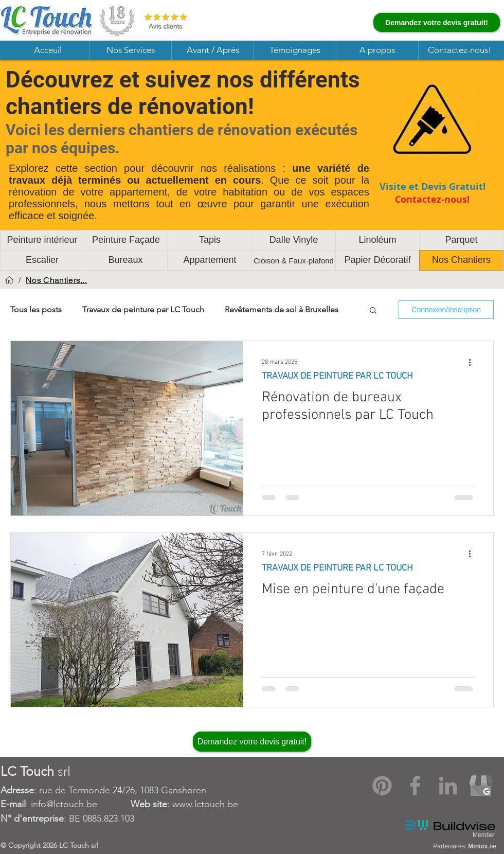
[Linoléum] (377, 240)
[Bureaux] (125, 260)
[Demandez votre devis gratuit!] (437, 22)
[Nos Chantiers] (461, 260)
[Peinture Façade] (126, 240)
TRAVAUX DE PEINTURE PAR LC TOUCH (337, 376)
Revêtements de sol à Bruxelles (282, 309)
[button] (130, 50)
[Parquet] (461, 240)
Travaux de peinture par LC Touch (143, 309)
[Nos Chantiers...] (56, 280)
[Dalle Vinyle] (294, 240)
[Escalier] (42, 260)
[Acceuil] (9, 280)
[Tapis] (210, 240)
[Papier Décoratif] (377, 260)
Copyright (25, 845)
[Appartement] (210, 260)
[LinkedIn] (448, 786)
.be (482, 846)
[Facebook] (415, 786)
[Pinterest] (382, 786)
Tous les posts (36, 309)
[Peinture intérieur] (42, 240)
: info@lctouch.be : (86, 804)
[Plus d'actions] (473, 362)
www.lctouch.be (205, 804)
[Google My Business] (481, 786)
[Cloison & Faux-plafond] (294, 260)
